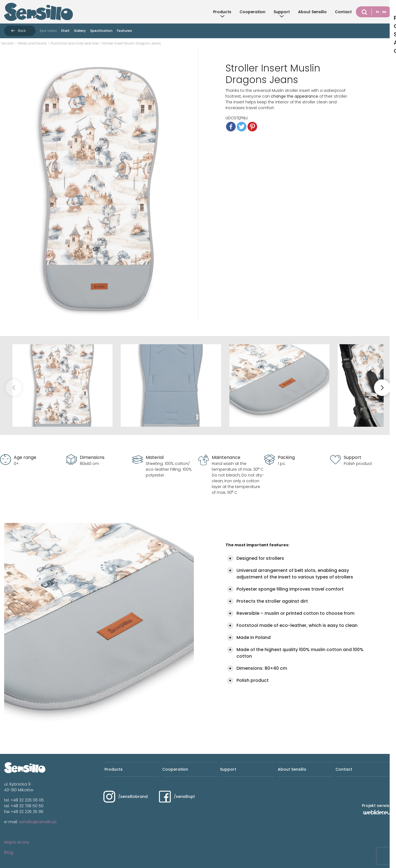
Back (22, 31)
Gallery (80, 31)
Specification (101, 31)
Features (124, 31)
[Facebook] (231, 127)
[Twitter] (242, 127)
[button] (382, 388)
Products (222, 12)
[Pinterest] (252, 127)
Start (65, 31)
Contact (343, 12)
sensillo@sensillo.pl (38, 822)
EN (384, 12)
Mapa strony (17, 842)
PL (378, 12)
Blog (9, 852)
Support (282, 12)
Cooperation (252, 12)
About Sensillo (312, 12)
